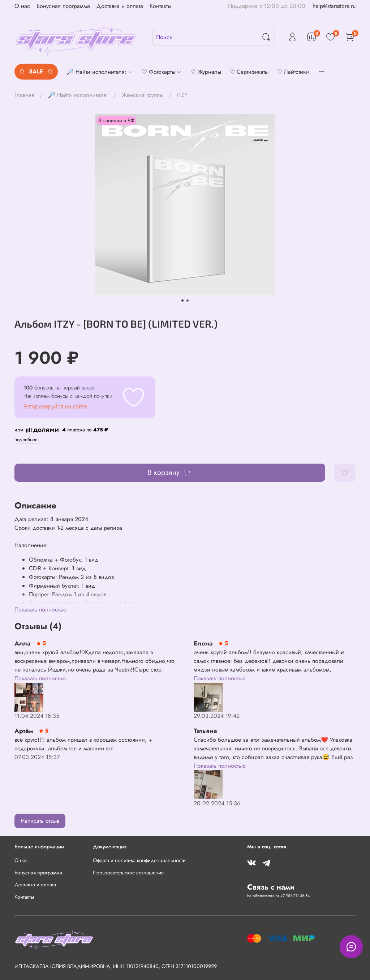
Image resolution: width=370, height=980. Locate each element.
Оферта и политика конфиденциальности (139, 860)
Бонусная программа (63, 6)
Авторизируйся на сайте (55, 406)
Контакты (160, 6)
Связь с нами (271, 887)
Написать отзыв (40, 821)
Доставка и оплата (120, 6)
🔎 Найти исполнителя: (78, 95)
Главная (24, 95)
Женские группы (143, 95)
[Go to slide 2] (188, 301)
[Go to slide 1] (182, 301)
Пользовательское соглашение (128, 873)
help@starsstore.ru (334, 6)
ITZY (182, 95)
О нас (22, 6)
